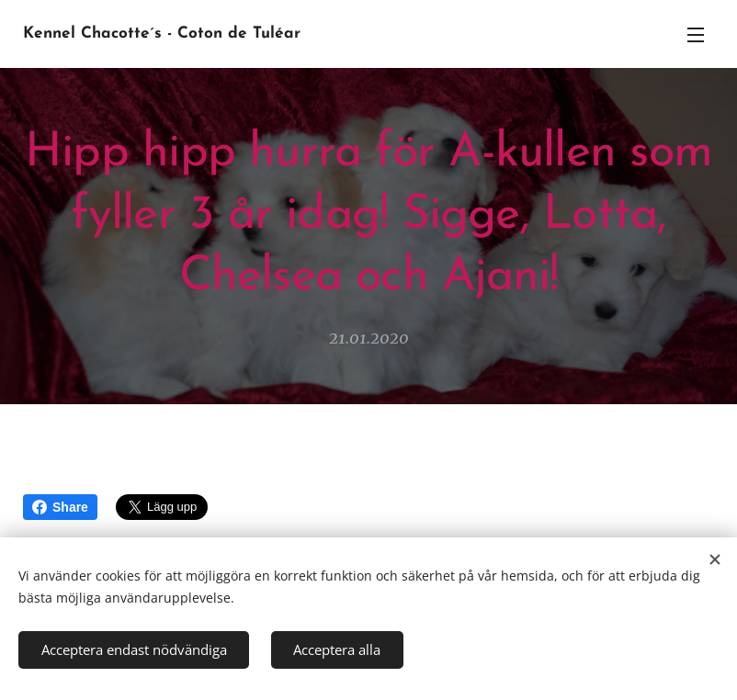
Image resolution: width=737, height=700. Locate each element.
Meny (696, 35)
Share (60, 507)
